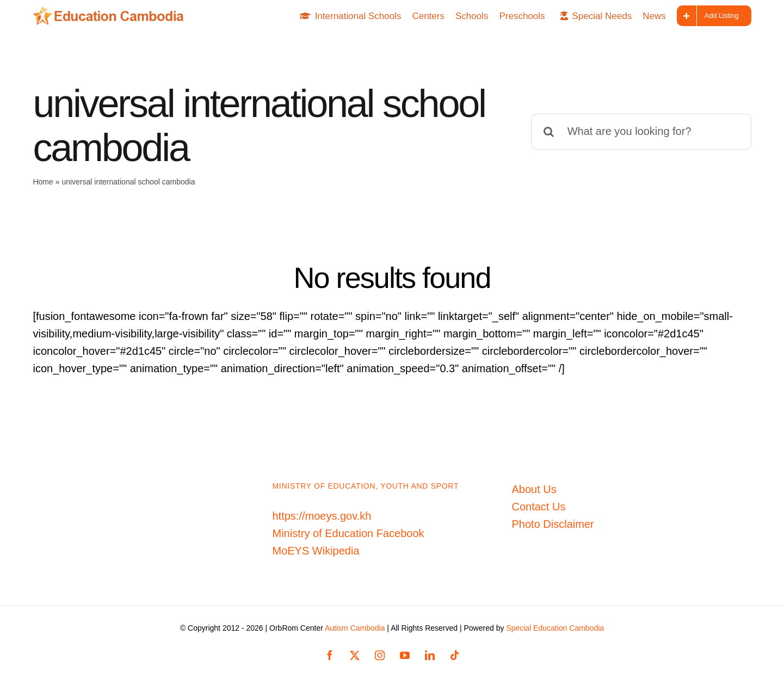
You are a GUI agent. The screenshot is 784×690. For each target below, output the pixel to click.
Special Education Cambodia (555, 628)
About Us (534, 489)
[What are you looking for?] (641, 132)
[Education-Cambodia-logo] (112, 12)
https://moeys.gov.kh (322, 516)
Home (43, 182)
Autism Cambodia (355, 628)
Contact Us (539, 507)
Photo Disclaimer (553, 524)
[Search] (549, 132)
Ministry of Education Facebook (348, 533)
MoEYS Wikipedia (316, 551)
